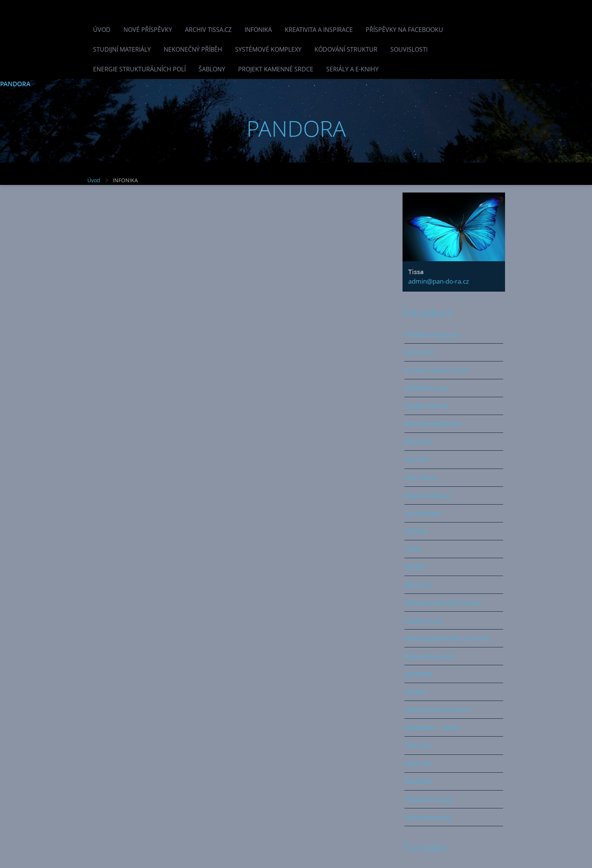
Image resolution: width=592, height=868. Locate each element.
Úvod (102, 30)
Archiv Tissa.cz (208, 30)
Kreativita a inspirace (319, 30)
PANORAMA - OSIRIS (431, 728)
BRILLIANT (418, 585)
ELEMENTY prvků (427, 388)
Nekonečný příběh (193, 49)
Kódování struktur (346, 49)
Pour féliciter (421, 478)
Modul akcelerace (427, 496)
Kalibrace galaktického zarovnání (447, 638)
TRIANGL (416, 531)
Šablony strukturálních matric (443, 603)
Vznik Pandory (423, 513)
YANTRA (415, 567)
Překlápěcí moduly (429, 799)
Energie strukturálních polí (139, 69)
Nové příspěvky (148, 30)
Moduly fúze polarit (430, 656)
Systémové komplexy (268, 49)
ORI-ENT (415, 692)
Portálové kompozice (432, 335)
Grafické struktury (428, 817)
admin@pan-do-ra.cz (439, 281)
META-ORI (418, 764)
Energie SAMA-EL (427, 406)
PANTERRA (418, 781)
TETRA (413, 549)
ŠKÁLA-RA (418, 745)
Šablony (212, 69)
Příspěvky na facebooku (404, 30)
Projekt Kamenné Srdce (276, 69)
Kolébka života (423, 620)
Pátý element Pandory (433, 424)
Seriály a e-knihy (352, 69)
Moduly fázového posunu (438, 710)
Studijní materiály (122, 49)
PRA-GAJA (418, 442)
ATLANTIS (417, 459)
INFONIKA (258, 30)
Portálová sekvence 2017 (437, 370)
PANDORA (15, 84)
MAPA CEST (419, 352)
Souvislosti (409, 49)
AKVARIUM (419, 674)
